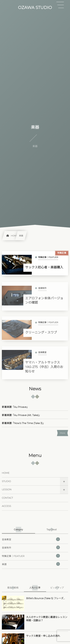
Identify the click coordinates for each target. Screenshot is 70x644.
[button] (60, 5)
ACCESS (7, 506)
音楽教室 (31, 539)
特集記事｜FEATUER (31, 556)
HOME (6, 473)
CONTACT (7, 498)
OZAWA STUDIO (35, 8)
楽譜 (31, 564)
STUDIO (6, 481)
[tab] (18, 530)
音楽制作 (31, 547)
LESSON (7, 490)
